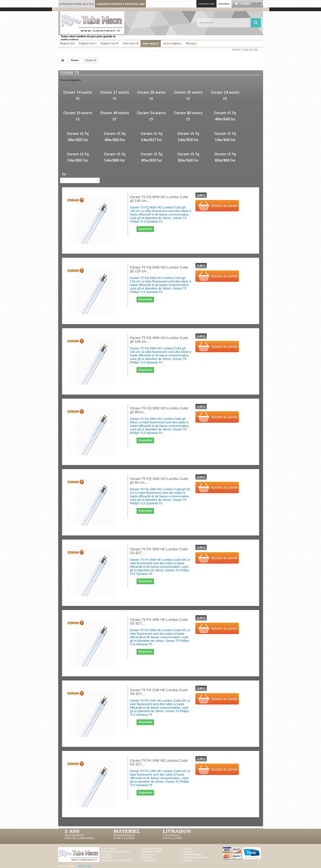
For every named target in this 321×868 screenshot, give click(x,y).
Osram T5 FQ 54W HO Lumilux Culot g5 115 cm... (159, 269)
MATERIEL (127, 831)
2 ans (72, 831)
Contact (187, 849)
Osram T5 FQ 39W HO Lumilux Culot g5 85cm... (159, 410)
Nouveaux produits (153, 849)
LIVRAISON (177, 831)
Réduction (107, 857)
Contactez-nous (206, 4)
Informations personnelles (115, 852)
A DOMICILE (171, 835)
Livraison (188, 852)
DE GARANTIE (74, 835)
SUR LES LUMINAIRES (79, 838)
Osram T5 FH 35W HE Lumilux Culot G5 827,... (159, 551)
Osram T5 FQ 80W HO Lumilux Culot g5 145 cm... (159, 199)
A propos (188, 860)
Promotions (148, 855)
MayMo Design (85, 866)
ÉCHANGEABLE (124, 835)
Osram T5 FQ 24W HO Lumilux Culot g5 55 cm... (159, 481)
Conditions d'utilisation (195, 857)
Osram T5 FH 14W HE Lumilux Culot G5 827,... (159, 763)
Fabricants (148, 857)
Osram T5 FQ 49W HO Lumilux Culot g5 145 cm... (159, 340)
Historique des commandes (116, 860)
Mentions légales (192, 855)
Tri (64, 174)
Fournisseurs (149, 860)
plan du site (251, 49)
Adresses (106, 855)
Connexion (224, 4)
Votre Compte (109, 849)
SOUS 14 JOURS (124, 838)
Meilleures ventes (152, 852)
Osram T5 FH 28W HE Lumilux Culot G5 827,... (159, 622)
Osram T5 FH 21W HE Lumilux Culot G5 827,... (159, 692)
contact (236, 49)
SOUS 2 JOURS (172, 838)
